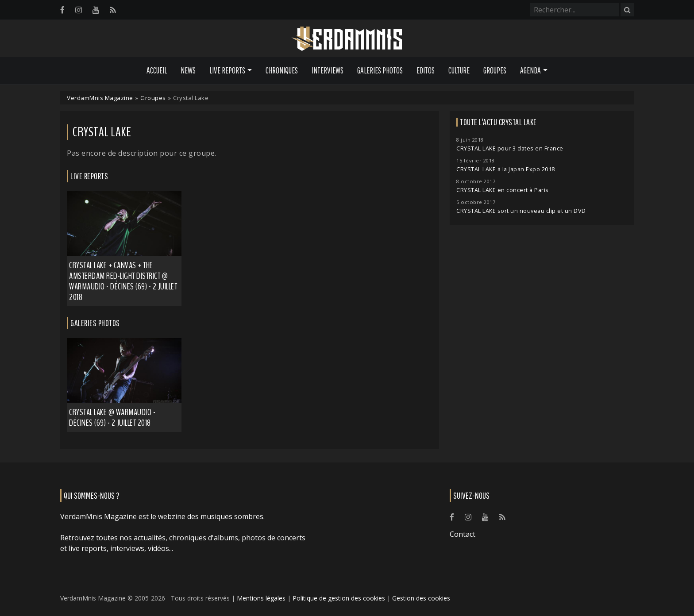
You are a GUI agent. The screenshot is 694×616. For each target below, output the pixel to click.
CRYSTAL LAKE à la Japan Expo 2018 (506, 169)
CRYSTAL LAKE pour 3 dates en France (510, 148)
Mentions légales (261, 598)
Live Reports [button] (227, 70)
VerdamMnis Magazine (100, 98)
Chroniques (282, 70)
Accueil (157, 70)
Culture (459, 70)
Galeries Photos (380, 70)
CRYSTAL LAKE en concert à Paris (503, 190)
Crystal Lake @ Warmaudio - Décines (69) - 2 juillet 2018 (112, 418)
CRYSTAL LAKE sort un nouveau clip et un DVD (521, 211)
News (188, 70)
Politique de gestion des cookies (339, 598)
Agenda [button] (530, 70)
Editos (426, 70)
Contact (463, 534)
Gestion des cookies (421, 598)
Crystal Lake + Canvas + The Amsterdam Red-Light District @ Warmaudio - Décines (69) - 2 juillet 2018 (123, 281)
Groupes (495, 70)
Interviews (328, 70)
